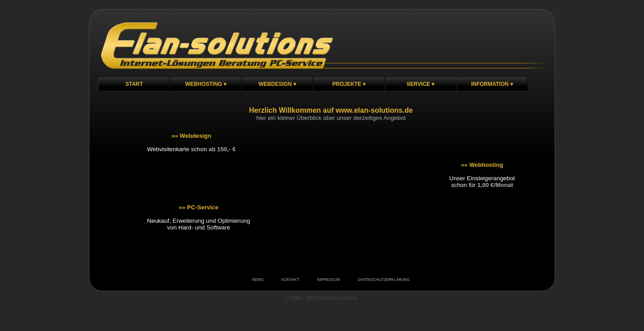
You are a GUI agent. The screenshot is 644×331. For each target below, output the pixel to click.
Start (134, 84)
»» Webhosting (482, 165)
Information (490, 84)
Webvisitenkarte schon (191, 149)
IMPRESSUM (329, 280)
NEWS (258, 280)
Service (418, 84)
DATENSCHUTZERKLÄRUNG (384, 280)
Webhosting (204, 84)
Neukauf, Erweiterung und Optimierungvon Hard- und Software (199, 224)
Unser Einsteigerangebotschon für (482, 182)
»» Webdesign (191, 136)
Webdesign (275, 84)
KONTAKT (290, 280)
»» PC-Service (198, 207)
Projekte (347, 84)
